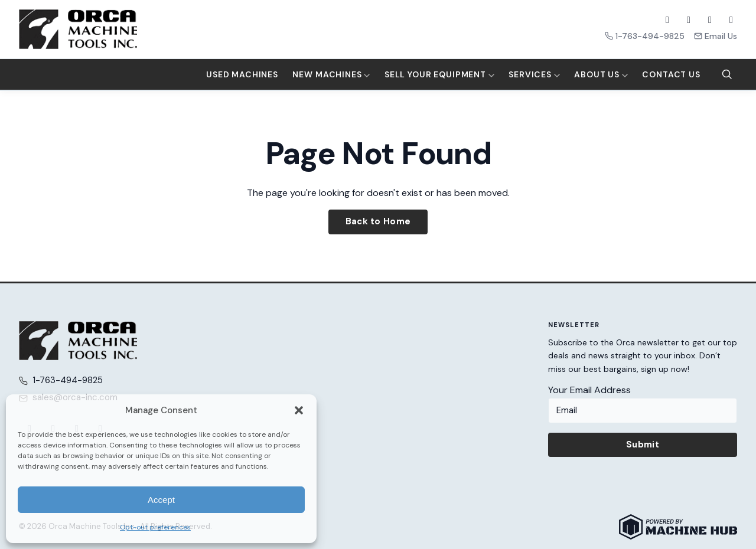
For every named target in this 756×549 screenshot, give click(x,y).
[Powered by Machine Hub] (678, 527)
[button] (299, 410)
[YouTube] (710, 20)
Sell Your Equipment (439, 74)
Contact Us (671, 74)
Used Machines (242, 74)
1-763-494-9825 (645, 36)
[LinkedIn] (731, 20)
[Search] (727, 74)
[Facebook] (667, 20)
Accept (161, 500)
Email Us (716, 36)
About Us (601, 74)
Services (534, 74)
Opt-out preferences (155, 527)
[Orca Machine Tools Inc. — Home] (78, 29)
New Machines (331, 74)
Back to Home (378, 221)
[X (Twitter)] (689, 20)
